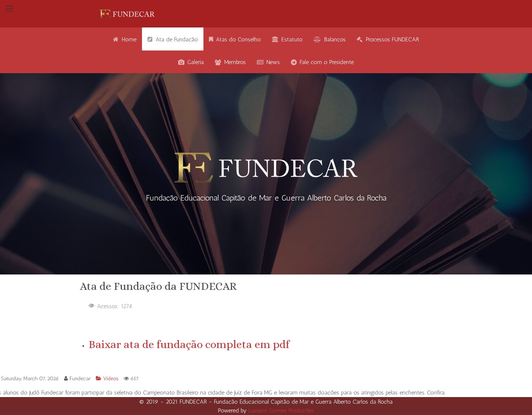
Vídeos (108, 378)
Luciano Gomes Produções (281, 410)
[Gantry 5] (127, 14)
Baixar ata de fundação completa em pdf (189, 344)
